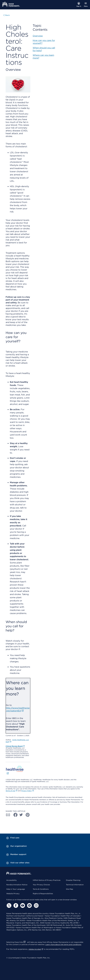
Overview (38, 36)
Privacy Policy (28, 791)
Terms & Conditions (41, 889)
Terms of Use (11, 791)
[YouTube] (22, 905)
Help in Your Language (16, 889)
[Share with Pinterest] (28, 815)
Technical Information (75, 885)
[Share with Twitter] (21, 815)
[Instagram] (36, 905)
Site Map (69, 889)
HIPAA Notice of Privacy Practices (47, 880)
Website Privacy (13, 894)
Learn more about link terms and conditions (63, 945)
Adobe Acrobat (36, 949)
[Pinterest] (29, 905)
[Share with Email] (8, 815)
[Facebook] (15, 905)
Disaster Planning (73, 880)
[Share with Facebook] (15, 815)
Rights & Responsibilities (43, 894)
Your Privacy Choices (41, 885)
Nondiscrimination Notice (17, 885)
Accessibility (11, 880)
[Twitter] (9, 905)
